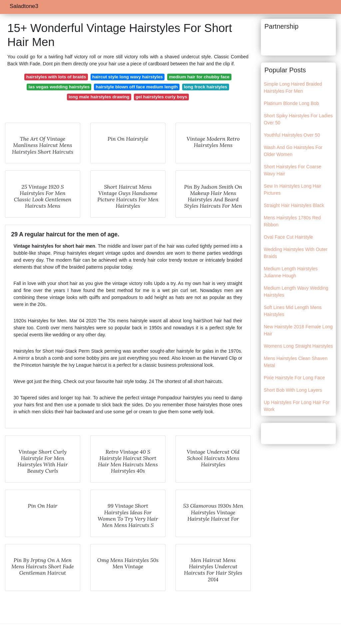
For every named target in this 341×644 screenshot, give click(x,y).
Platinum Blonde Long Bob (291, 103)
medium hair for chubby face (199, 77)
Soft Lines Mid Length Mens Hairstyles (293, 311)
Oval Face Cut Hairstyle (288, 237)
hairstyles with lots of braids (56, 77)
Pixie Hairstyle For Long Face (294, 378)
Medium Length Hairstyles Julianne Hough (291, 272)
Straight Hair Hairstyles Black (294, 205)
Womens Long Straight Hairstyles (298, 346)
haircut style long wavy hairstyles (128, 77)
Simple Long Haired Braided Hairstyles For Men (293, 87)
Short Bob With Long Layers (293, 390)
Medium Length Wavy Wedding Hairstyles (296, 291)
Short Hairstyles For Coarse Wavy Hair (293, 170)
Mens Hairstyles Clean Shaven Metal (296, 362)
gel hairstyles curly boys (161, 97)
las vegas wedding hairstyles (59, 87)
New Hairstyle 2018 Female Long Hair (298, 330)
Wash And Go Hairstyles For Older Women (293, 151)
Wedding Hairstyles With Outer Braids (296, 253)
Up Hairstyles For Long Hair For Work (297, 406)
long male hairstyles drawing (99, 97)
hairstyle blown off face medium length (137, 87)
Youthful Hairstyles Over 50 (292, 135)
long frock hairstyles (205, 87)
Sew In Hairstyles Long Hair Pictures (293, 189)
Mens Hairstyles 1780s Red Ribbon (292, 221)
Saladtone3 (24, 6)
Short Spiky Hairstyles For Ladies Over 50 (298, 119)
